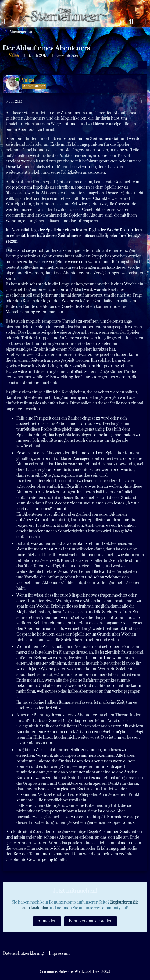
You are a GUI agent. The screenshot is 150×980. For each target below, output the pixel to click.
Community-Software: (75, 972)
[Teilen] (142, 65)
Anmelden (47, 921)
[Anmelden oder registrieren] (145, 22)
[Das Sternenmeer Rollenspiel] (68, 5)
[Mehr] (141, 102)
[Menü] (5, 22)
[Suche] (131, 22)
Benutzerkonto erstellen (91, 921)
